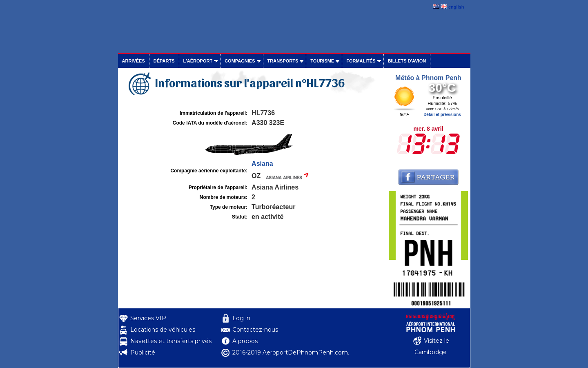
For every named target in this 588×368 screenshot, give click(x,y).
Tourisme (322, 61)
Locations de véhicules (163, 330)
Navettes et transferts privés (171, 341)
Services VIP (148, 318)
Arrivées (134, 61)
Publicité (143, 352)
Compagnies (240, 61)
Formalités (361, 61)
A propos (245, 341)
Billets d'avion (407, 61)
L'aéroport (198, 61)
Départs (164, 61)
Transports (283, 61)
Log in (241, 318)
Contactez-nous (255, 330)
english (456, 7)
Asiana (262, 164)
